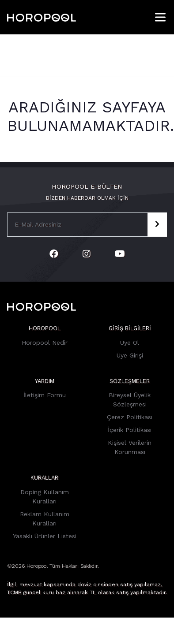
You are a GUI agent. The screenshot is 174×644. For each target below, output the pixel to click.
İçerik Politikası (130, 430)
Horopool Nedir (45, 342)
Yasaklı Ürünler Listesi (45, 536)
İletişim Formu (45, 395)
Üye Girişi (130, 355)
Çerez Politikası (130, 417)
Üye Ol (130, 342)
